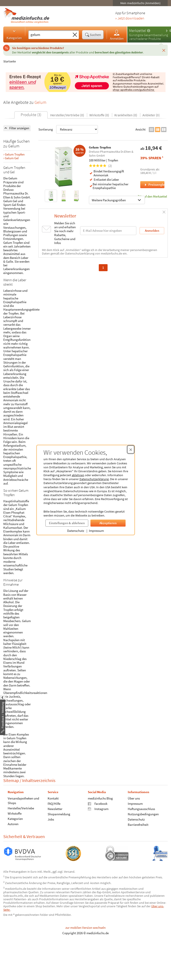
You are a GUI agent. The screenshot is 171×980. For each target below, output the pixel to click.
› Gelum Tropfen (14, 154)
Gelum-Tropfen (100, 147)
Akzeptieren (108, 523)
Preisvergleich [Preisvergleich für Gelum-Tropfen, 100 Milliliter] (154, 185)
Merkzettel (138, 31)
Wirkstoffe (15, 813)
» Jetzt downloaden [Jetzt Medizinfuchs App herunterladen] (130, 18)
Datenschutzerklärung (94, 479)
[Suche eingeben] (50, 35)
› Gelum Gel (11, 158)
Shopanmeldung (59, 814)
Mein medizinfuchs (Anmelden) (140, 3)
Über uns (134, 798)
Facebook (98, 803)
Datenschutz (76, 531)
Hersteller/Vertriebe (21, 808)
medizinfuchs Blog (100, 798)
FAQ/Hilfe (54, 803)
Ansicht (140, 129)
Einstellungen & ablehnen (67, 523)
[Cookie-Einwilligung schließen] (131, 449)
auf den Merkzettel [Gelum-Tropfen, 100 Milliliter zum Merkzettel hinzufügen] (152, 196)
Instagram (98, 809)
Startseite (10, 61)
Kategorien (14, 34)
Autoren (13, 824)
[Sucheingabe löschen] (75, 35)
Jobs (51, 819)
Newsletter (55, 809)
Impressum (96, 531)
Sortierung (68, 129)
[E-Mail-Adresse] (108, 231)
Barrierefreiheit (138, 824)
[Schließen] (164, 50)
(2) (100, 166)
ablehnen (78, 475)
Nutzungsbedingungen (143, 814)
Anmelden (117, 35)
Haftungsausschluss (141, 809)
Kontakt (53, 798)
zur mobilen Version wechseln (85, 928)
